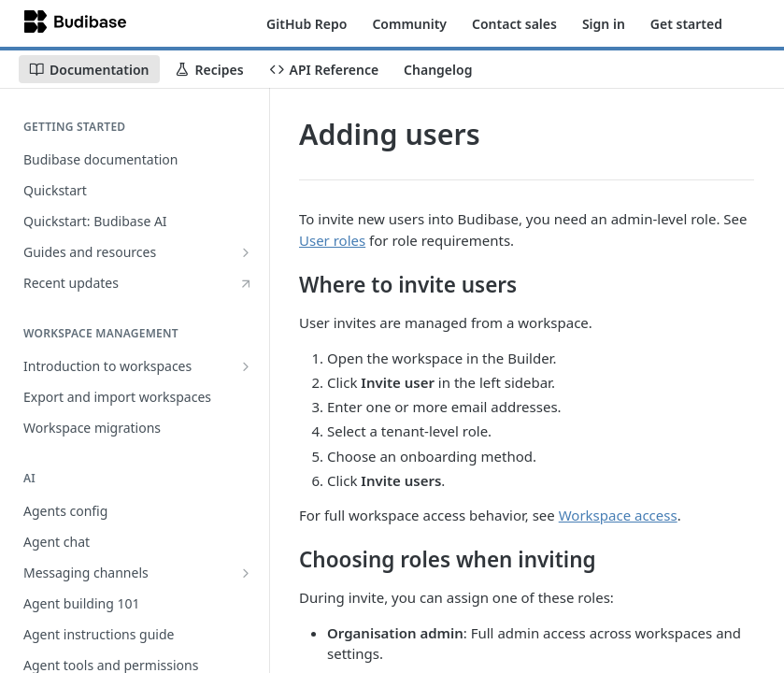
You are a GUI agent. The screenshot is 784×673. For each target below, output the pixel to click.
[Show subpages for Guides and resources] (246, 252)
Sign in (604, 24)
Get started (686, 24)
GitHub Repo (306, 24)
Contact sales (514, 24)
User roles (332, 240)
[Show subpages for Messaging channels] (246, 573)
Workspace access (618, 515)
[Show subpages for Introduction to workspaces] (246, 366)
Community (409, 24)
